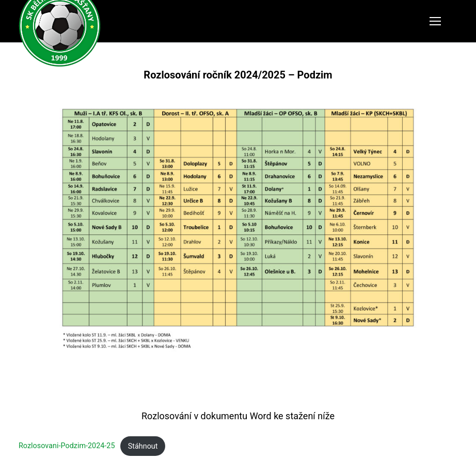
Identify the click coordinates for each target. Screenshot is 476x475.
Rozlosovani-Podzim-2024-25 (67, 446)
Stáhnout (143, 446)
